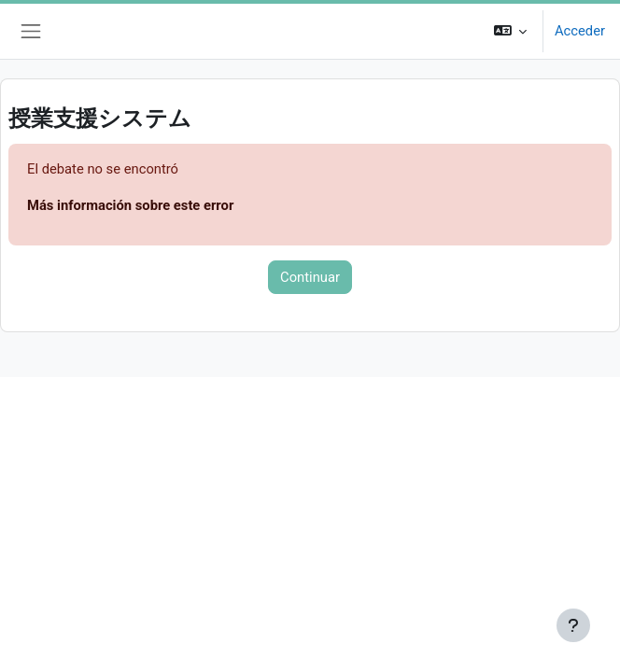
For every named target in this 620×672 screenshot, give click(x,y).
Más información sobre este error (130, 205)
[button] (510, 31)
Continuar (310, 277)
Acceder (580, 31)
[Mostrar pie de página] (573, 625)
